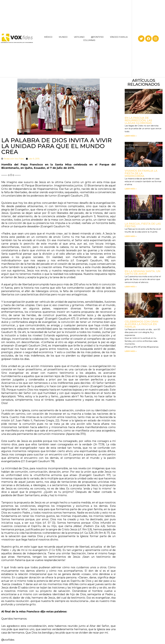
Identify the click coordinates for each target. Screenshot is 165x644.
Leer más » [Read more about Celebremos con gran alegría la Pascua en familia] (131, 351)
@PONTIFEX (97, 37)
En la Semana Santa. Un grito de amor (143, 272)
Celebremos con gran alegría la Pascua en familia (141, 324)
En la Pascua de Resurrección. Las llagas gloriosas (138, 120)
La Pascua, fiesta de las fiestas (143, 225)
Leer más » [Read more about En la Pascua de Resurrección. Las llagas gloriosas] (131, 136)
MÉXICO (48, 37)
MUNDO (63, 37)
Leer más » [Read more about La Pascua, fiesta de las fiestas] (131, 236)
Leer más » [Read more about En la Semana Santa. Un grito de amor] (131, 287)
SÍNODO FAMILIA (119, 37)
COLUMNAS (89, 40)
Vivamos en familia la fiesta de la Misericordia (141, 173)
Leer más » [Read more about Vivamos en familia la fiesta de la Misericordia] (131, 189)
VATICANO (79, 37)
